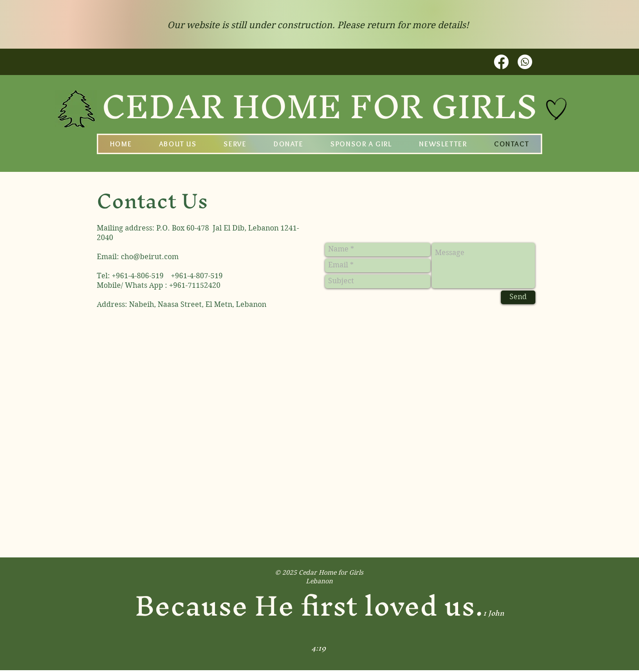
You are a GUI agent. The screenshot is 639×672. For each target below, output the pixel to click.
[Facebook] (501, 62)
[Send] (518, 297)
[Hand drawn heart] (557, 109)
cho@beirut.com (150, 257)
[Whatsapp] (525, 62)
